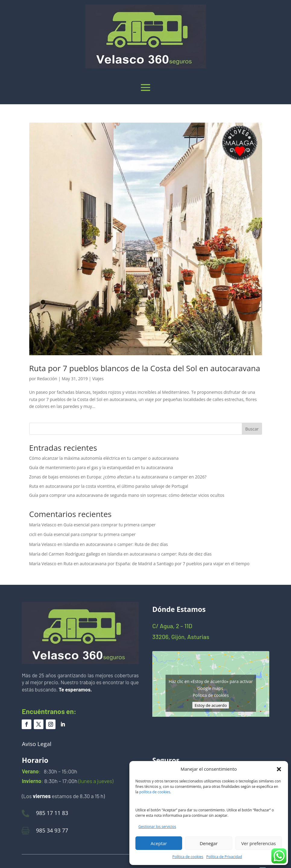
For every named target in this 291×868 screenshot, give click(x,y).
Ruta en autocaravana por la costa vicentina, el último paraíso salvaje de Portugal (109, 486)
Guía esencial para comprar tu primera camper (110, 525)
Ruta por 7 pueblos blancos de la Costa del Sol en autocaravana (145, 368)
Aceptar (159, 843)
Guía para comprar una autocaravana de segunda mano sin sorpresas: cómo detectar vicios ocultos (127, 495)
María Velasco (43, 525)
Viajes (98, 379)
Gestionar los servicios (157, 827)
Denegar (209, 843)
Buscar (252, 429)
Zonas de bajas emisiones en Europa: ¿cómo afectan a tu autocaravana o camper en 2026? (118, 477)
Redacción (47, 379)
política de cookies (155, 792)
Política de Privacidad (224, 857)
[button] (279, 769)
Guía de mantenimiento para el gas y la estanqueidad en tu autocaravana (101, 467)
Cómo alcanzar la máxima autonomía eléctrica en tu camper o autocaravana (104, 458)
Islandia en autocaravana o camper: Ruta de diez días (116, 544)
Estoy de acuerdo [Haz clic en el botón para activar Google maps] (211, 705)
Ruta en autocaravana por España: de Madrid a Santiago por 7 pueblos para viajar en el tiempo (157, 564)
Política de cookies (188, 857)
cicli (33, 534)
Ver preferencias (259, 843)
